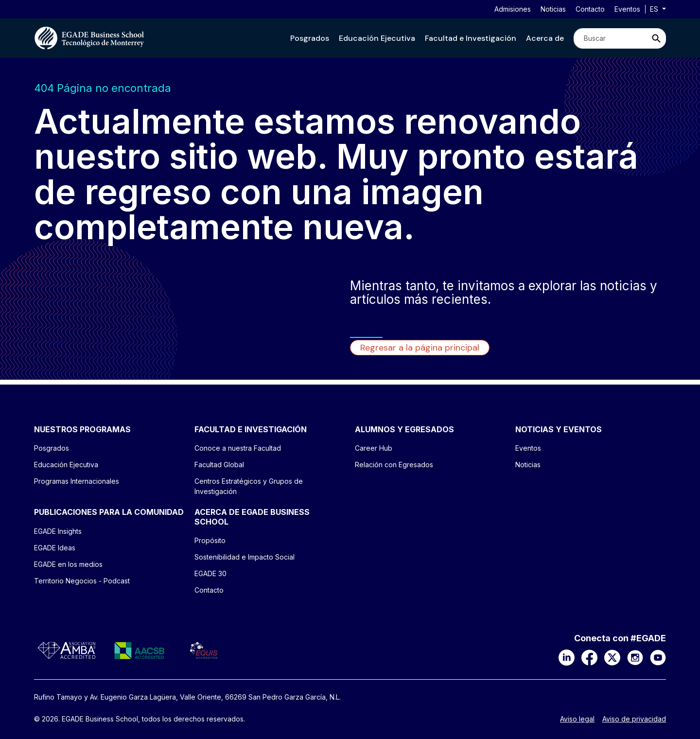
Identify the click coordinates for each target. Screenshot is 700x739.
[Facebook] (589, 657)
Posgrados (310, 38)
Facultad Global (219, 465)
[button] (310, 38)
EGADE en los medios (68, 564)
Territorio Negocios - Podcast (82, 581)
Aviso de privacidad (634, 719)
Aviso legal (577, 719)
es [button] (655, 9)
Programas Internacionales (77, 481)
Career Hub (374, 448)
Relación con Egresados (394, 465)
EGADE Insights (58, 531)
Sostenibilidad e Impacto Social (245, 557)
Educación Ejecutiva (377, 38)
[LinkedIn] (567, 657)
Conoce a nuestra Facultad (238, 448)
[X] (612, 657)
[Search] (610, 38)
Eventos (627, 9)
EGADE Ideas (55, 548)
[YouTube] (658, 657)
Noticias (553, 9)
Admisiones (513, 9)
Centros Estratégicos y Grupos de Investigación (249, 486)
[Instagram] (635, 657)
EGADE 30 (210, 573)
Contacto (590, 9)
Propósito (210, 540)
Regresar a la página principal (420, 348)
